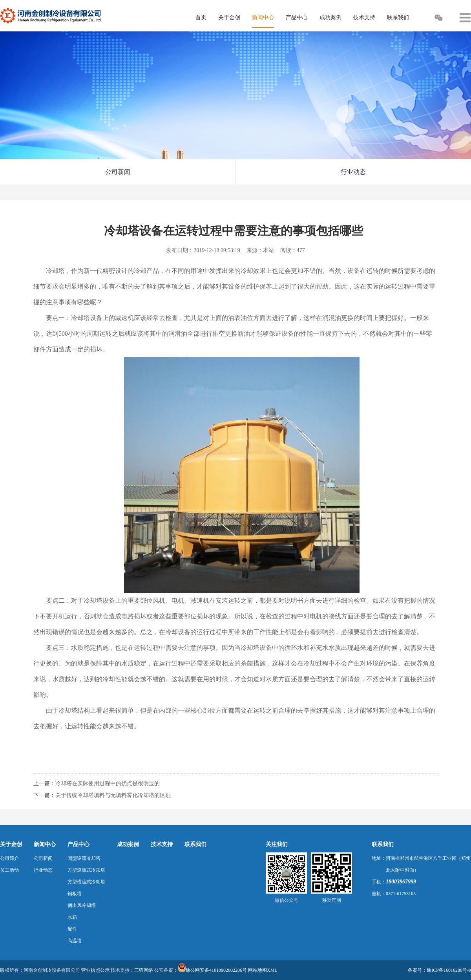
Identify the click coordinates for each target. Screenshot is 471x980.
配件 (72, 929)
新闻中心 (45, 844)
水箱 (72, 917)
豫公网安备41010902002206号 (216, 970)
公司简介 (9, 858)
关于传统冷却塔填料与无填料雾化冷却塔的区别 (113, 795)
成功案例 (128, 844)
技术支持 (162, 844)
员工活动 (9, 870)
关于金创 (11, 844)
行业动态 (353, 172)
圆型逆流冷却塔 (84, 858)
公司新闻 (118, 172)
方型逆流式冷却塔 (86, 870)
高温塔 (75, 941)
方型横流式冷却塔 (86, 882)
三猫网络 (144, 970)
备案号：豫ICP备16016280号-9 (439, 970)
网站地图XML (263, 970)
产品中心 (78, 844)
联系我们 (195, 844)
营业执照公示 (95, 970)
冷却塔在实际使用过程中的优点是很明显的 (108, 783)
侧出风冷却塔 (82, 905)
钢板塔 (75, 894)
